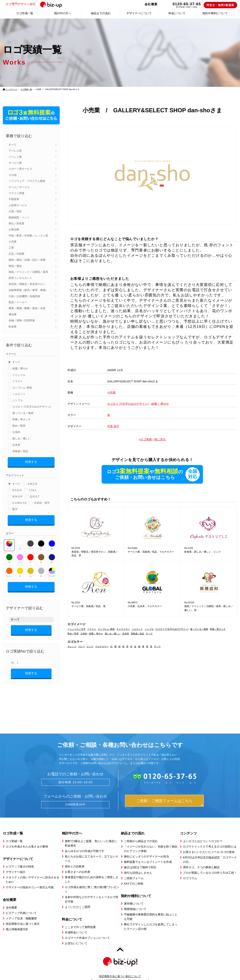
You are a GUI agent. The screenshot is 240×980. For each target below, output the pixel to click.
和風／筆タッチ (22, 419)
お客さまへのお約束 (78, 865)
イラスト (18, 381)
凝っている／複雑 (23, 413)
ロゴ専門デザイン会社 (36, 4)
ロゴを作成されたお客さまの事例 (27, 840)
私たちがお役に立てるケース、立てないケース (92, 852)
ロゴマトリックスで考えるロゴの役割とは (210, 840)
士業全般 (14, 229)
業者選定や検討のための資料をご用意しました (92, 873)
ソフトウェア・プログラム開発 (27, 181)
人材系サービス (18, 205)
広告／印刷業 (16, 254)
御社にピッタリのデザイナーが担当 (146, 850)
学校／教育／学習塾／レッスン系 (28, 236)
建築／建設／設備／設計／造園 (27, 260)
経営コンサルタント (20, 278)
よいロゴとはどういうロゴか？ (203, 835)
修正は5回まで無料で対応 (140, 861)
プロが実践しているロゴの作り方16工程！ (210, 866)
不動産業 (14, 199)
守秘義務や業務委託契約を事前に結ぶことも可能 (151, 910)
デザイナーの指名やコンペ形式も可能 (30, 881)
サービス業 (15, 163)
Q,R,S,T (35, 495)
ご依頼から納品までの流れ (141, 835)
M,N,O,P (17, 495)
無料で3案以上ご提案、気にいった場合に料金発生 (91, 837)
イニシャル (19, 375)
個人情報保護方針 (17, 923)
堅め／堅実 (19, 426)
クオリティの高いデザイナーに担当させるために (33, 873)
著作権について (134, 897)
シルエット (19, 394)
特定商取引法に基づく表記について (120, 970)
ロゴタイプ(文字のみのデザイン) (32, 407)
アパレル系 (15, 151)
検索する (31, 461)
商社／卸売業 (16, 223)
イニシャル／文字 (76, 629)
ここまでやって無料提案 (80, 920)
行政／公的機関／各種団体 (24, 296)
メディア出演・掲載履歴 (21, 912)
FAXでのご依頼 (134, 877)
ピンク (20, 556)
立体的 (16, 432)
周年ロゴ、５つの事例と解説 (201, 861)
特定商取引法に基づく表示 (23, 917)
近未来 (16, 445)
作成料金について (76, 926)
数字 (15, 508)
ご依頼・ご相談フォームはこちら (164, 794)
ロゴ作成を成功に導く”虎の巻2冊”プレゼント (92, 883)
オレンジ (9, 570)
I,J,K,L (33, 489)
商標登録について (135, 902)
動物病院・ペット (19, 217)
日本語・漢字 (42, 502)
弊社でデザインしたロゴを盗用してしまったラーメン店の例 (151, 920)
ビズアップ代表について (21, 906)
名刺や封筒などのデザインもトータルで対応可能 (92, 893)
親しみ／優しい (22, 438)
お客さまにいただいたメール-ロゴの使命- (209, 845)
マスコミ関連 (16, 193)
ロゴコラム (190, 872)
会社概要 (151, 4)
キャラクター (123, 629)
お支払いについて (76, 937)
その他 (13, 175)
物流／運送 (15, 266)
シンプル (18, 400)
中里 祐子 (113, 426)
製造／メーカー (18, 302)
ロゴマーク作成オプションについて (87, 931)
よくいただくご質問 (78, 900)
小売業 (13, 242)
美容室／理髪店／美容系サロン (27, 284)
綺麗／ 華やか (160, 404)
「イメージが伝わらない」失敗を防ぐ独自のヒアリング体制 (151, 842)
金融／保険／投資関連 (22, 320)
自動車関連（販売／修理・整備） (28, 290)
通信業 (13, 314)
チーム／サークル (19, 187)
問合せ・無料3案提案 (220, 5)
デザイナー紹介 (16, 865)
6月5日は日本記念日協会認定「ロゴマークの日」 (210, 853)
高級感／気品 (20, 451)
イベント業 (15, 157)
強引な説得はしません (138, 866)
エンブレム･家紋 (22, 388)
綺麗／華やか (20, 368)
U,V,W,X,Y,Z (19, 502)
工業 (11, 248)
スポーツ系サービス (20, 169)
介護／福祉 (15, 211)
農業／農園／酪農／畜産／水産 (27, 308)
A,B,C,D (33, 482)
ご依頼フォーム (134, 872)
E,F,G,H (17, 489)
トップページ (12, 89)
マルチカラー (52, 570)
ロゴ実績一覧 (26, 89)
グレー (30, 542)
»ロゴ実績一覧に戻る (152, 439)
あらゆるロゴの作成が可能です (85, 844)
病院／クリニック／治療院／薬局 (28, 272)
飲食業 (13, 327)
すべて (13, 145)
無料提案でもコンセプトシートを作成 (148, 855)
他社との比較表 (75, 860)
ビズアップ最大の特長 (20, 860)
